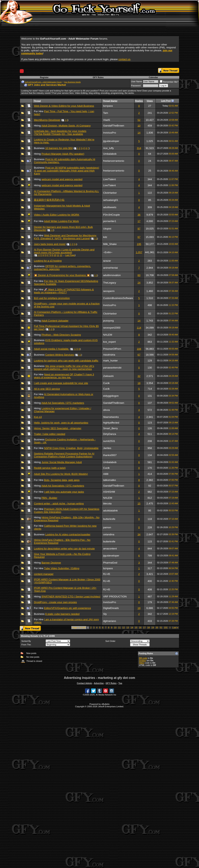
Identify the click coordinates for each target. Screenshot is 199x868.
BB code (143, 658)
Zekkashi (108, 376)
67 (139, 237)
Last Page (70, 255)
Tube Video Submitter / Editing (62, 568)
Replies (139, 101)
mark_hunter (110, 361)
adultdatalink (110, 511)
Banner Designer (51, 563)
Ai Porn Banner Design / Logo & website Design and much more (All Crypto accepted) (64, 251)
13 (128, 628)
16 (140, 628)
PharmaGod (110, 563)
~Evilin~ (108, 252)
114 (139, 328)
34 (139, 534)
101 (166, 628)
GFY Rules (98, 77)
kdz (105, 237)
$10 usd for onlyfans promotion (52, 298)
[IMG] (142, 663)
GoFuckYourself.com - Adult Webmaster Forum (43, 82)
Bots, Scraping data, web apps (62, 480)
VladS (107, 120)
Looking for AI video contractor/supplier (68, 534)
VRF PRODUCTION (115, 597)
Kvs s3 (38, 417)
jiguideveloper (111, 141)
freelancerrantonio (114, 161)
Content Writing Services (60, 355)
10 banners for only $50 (59, 148)
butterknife (109, 519)
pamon (107, 527)
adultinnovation (112, 275)
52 (139, 120)
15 (139, 504)
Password (136, 86)
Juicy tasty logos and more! (50, 244)
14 (139, 133)
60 (139, 275)
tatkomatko (109, 480)
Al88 (106, 474)
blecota (107, 504)
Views (150, 101)
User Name (137, 81)
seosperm (109, 291)
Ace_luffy (108, 148)
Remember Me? (169, 82)
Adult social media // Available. (52, 349)
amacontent (110, 549)
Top (120, 683)
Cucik (106, 383)
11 (58, 255)
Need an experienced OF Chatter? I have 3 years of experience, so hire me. (64, 376)
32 (139, 376)
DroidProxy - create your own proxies (55, 602)
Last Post (166, 101)
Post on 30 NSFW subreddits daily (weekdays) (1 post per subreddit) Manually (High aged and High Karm (66, 171)
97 (139, 229)
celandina (109, 534)
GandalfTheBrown (114, 126)
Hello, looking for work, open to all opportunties (61, 423)
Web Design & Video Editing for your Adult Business (64, 106)
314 (139, 148)
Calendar (153, 77)
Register (44, 77)
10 (139, 126)
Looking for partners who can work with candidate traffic (66, 361)
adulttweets (110, 207)
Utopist (107, 229)
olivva (106, 410)
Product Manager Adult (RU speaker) (63, 154)
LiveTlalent (109, 179)
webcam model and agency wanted (62, 179)
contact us (124, 59)
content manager (44, 574)
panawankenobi (112, 368)
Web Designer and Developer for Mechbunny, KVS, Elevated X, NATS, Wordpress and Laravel (65, 237)
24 (139, 283)
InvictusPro (109, 133)
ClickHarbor (110, 193)
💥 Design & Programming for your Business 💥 (62, 275)
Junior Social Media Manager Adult (62, 462)
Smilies (142, 660)
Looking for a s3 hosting (48, 261)
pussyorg (108, 321)
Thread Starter (110, 101)
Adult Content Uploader (55, 321)
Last (175, 628)
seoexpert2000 (112, 328)
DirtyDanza (109, 434)
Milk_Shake (110, 244)
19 (139, 608)
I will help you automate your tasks (64, 492)
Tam (105, 113)
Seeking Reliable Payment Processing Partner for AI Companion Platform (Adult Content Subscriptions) (64, 455)
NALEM (108, 335)
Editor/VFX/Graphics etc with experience (67, 608)
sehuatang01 (111, 200)
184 (139, 349)
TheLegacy (109, 283)
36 (139, 215)
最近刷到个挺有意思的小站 (49, 200)
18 (139, 383)
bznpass (108, 106)
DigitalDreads (111, 608)
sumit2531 (109, 441)
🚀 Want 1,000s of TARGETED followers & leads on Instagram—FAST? (64, 291)
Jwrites (107, 448)
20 (157, 628)
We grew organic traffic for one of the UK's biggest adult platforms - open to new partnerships (64, 368)
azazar (107, 261)
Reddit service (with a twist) (50, 468)
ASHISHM (109, 492)
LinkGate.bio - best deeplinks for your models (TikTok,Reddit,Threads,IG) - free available (60, 133)
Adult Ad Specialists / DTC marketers (63, 403)
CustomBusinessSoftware (118, 298)
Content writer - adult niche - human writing (59, 504)
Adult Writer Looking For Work (61, 221)
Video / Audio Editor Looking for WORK (57, 215)
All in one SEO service (47, 389)
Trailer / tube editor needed (50, 434)
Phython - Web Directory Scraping (61, 335)
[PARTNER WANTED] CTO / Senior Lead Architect (71, 597)
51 (161, 628)
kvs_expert (109, 342)
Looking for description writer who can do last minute (64, 549)
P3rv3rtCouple (111, 215)
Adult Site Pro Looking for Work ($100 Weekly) (61, 474)
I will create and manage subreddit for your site (61, 383)
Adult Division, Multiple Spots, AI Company (66, 126)
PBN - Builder (49, 498)
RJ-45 (107, 574)
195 (139, 244)
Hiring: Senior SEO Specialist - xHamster (58, 428)
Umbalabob (110, 154)
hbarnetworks (111, 417)
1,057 (139, 252)
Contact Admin (84, 683)
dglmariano (109, 621)
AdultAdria (109, 355)
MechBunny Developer (47, 120)
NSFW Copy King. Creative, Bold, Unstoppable (71, 448)
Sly (105, 614)
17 (139, 221)
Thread (37, 101)
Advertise (99, 683)
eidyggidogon (111, 396)
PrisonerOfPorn (112, 349)
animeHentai (110, 268)
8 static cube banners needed (62, 614)
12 (61, 255)
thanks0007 (110, 455)
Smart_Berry (110, 428)
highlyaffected (111, 423)
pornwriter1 (110, 221)
